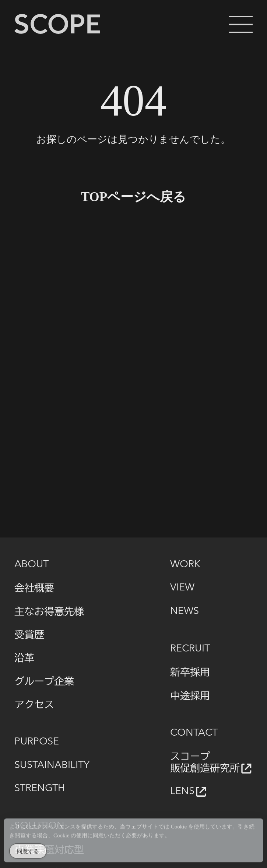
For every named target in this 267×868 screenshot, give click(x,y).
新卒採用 (190, 672)
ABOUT (31, 565)
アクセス (34, 704)
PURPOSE (37, 742)
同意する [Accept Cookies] (28, 853)
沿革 (24, 658)
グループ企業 (44, 681)
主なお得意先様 (49, 611)
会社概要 (34, 588)
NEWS (185, 611)
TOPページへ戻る (133, 197)
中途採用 (190, 695)
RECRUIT (190, 649)
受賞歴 (29, 634)
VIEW (182, 588)
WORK (185, 565)
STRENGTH (40, 789)
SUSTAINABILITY (52, 765)
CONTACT (194, 733)
